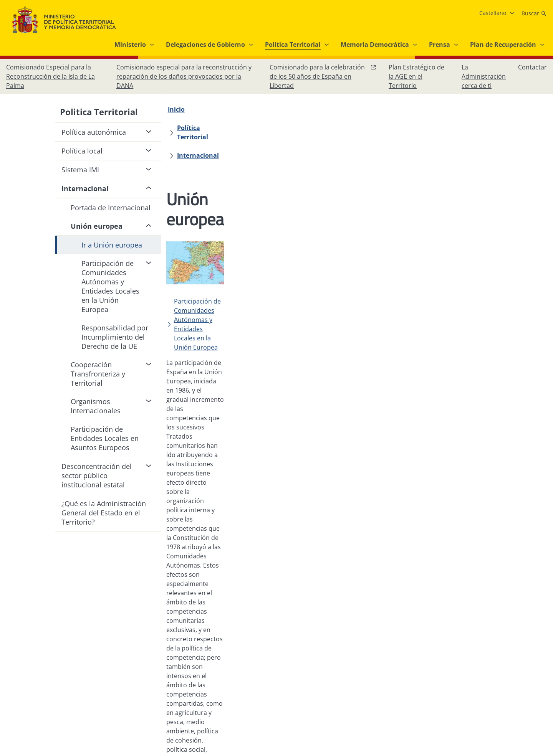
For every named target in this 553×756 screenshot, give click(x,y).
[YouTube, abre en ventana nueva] (524, 669)
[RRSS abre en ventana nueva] (539, 669)
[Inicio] (180, 109)
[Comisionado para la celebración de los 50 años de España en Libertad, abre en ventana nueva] (323, 76)
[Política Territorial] (228, 109)
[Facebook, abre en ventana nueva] (478, 669)
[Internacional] (287, 109)
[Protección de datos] (248, 665)
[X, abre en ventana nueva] (508, 669)
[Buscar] (534, 13)
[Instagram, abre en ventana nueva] (493, 669)
